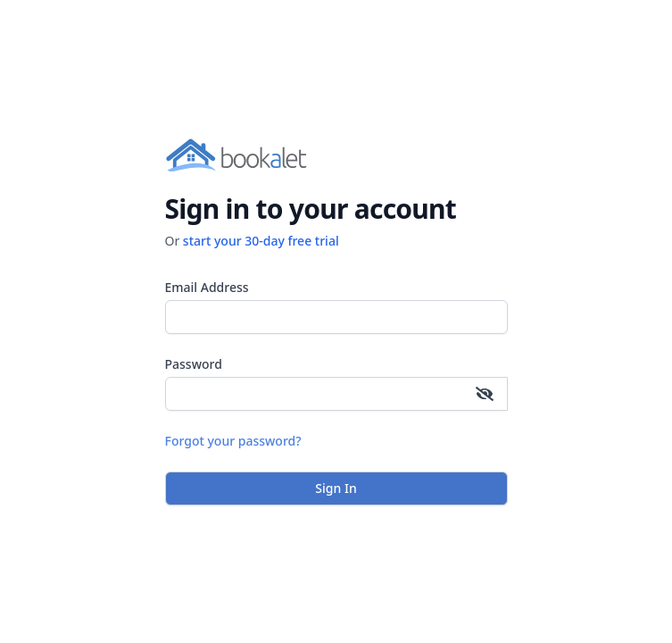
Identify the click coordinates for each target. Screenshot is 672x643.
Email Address (207, 287)
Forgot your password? (233, 441)
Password (194, 364)
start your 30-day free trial (261, 241)
